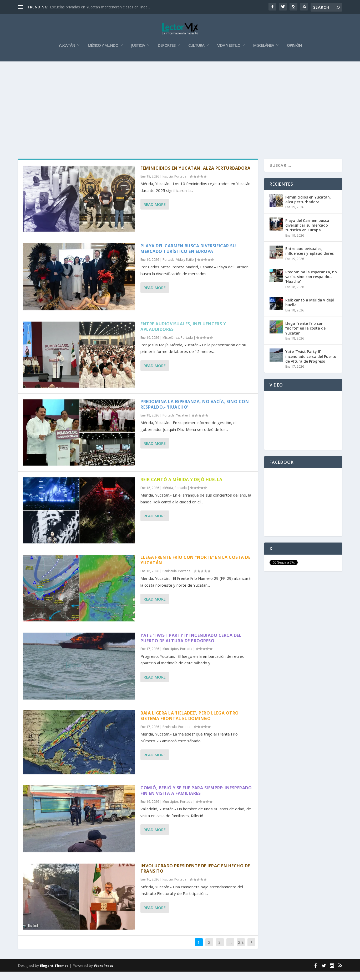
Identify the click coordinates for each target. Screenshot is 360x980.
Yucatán (67, 54)
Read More (155, 213)
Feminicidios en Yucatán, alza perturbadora (195, 176)
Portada (180, 185)
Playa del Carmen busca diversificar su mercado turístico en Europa (188, 257)
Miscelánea (264, 54)
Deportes (167, 54)
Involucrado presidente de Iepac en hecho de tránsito (195, 877)
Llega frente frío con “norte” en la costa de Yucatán (195, 568)
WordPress (103, 974)
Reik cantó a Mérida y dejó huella (181, 488)
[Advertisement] (180, 109)
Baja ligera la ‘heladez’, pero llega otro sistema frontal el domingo (190, 724)
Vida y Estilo (229, 54)
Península (170, 579)
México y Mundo (103, 54)
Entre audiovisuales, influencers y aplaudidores (183, 335)
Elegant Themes (54, 974)
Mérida (168, 496)
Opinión (294, 54)
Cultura (196, 54)
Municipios (171, 657)
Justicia (138, 54)
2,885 (241, 955)
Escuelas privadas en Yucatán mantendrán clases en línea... (100, 7)
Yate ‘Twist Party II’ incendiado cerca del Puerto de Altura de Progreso (191, 646)
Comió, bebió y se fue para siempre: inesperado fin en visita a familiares (196, 799)
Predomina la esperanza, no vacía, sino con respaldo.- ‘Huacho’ (195, 413)
